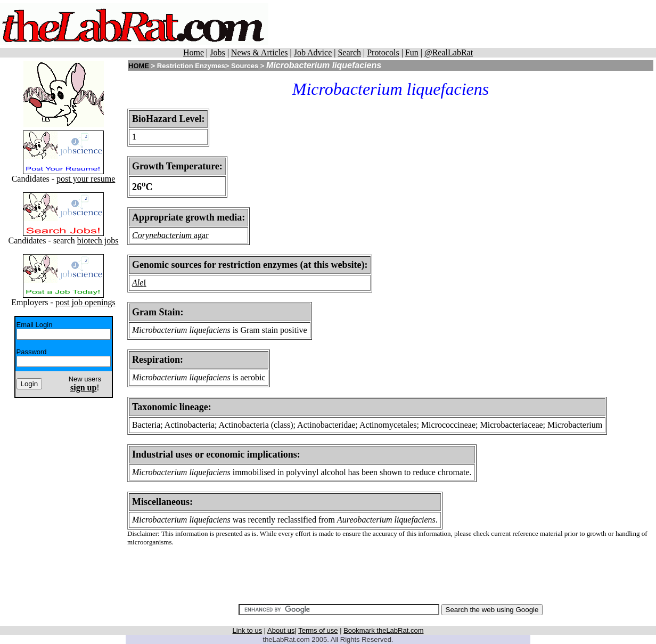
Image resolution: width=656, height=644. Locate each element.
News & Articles (260, 52)
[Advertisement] (462, 24)
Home (194, 52)
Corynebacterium (162, 235)
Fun (412, 52)
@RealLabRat (449, 52)
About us (281, 630)
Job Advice (313, 52)
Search (349, 52)
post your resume (86, 179)
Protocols (383, 52)
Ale (138, 283)
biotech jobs (98, 241)
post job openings (85, 302)
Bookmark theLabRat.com (383, 630)
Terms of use (318, 630)
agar (200, 235)
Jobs (217, 52)
